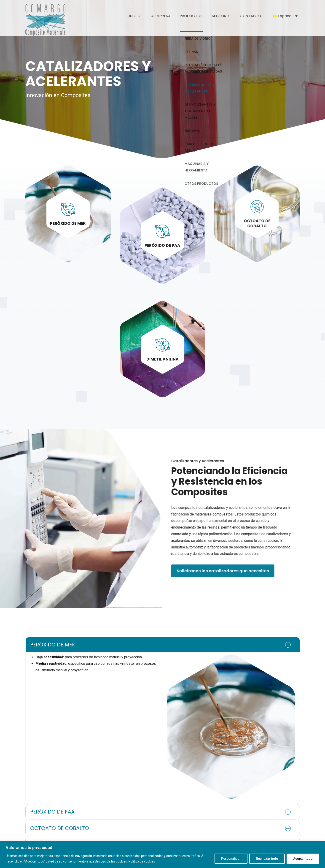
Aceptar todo (303, 859)
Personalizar (231, 859)
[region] (162, 854)
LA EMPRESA (160, 16)
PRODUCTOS (191, 16)
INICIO (135, 16)
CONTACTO (250, 16)
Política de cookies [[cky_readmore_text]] (142, 861)
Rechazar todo (267, 859)
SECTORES (221, 16)
